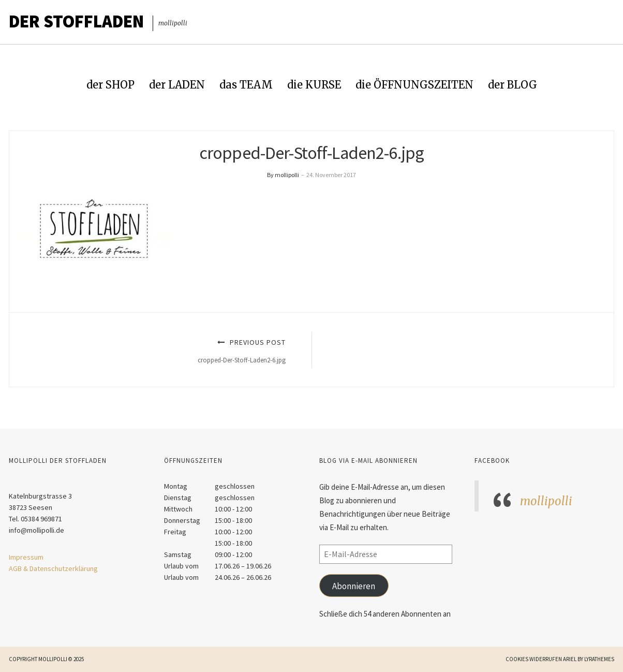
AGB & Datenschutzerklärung (53, 568)
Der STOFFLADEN (76, 21)
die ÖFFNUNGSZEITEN (414, 85)
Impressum (26, 557)
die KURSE (314, 85)
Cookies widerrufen (534, 659)
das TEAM (246, 85)
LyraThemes (599, 659)
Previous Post (159, 351)
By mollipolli (283, 175)
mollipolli (546, 501)
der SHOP (110, 85)
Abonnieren (354, 586)
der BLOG (513, 85)
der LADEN (177, 85)
